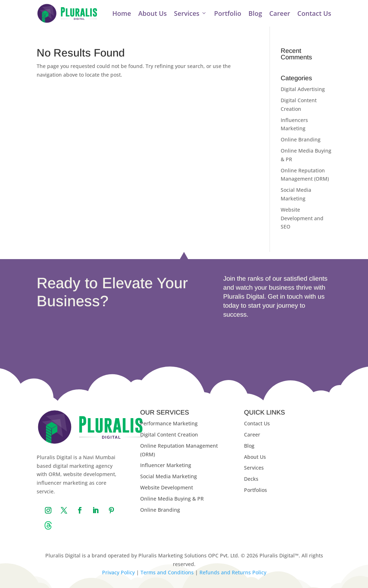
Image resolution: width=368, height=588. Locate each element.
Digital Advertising (303, 89)
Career (280, 13)
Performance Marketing (169, 423)
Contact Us (314, 13)
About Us (153, 13)
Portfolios (256, 490)
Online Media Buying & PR (172, 499)
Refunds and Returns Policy (233, 572)
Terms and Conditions (167, 572)
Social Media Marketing (169, 476)
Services (190, 13)
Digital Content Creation (169, 435)
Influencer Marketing (166, 465)
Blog (255, 13)
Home (122, 13)
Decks (251, 479)
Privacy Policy (118, 572)
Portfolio (228, 13)
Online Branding (301, 139)
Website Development (167, 487)
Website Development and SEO (302, 218)
